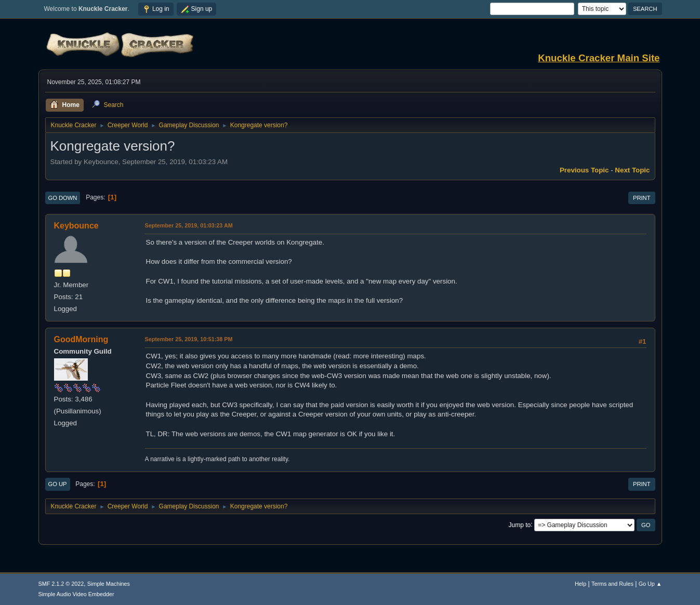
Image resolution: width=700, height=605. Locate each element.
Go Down (63, 198)
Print (642, 198)
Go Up (58, 484)
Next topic (632, 170)
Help (580, 584)
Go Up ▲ (650, 584)
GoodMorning (81, 339)
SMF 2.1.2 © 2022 (61, 584)
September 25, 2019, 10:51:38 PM (189, 339)
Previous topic (584, 170)
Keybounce (76, 226)
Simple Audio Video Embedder (76, 594)
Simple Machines (109, 584)
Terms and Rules (612, 584)
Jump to (520, 525)
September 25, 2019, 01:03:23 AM (189, 225)
